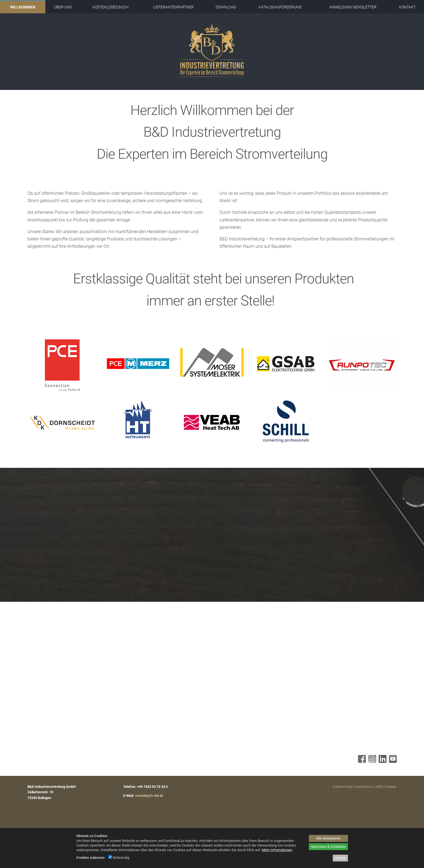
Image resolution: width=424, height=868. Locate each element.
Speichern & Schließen (328, 847)
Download (226, 7)
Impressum (364, 787)
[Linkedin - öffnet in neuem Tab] (382, 761)
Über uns (63, 7)
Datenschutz (343, 787)
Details (340, 858)
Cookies (390, 787)
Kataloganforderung (280, 7)
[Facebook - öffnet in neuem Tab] (361, 761)
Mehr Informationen (277, 850)
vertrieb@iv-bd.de (149, 796)
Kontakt (407, 7)
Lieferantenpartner (173, 7)
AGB (379, 787)
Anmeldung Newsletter (353, 7)
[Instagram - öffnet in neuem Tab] (372, 761)
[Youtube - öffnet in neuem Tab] (392, 761)
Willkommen (23, 7)
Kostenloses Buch (111, 7)
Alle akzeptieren (328, 838)
